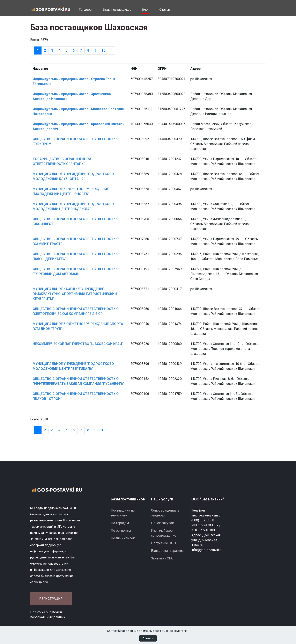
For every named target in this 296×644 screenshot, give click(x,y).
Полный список (123, 538)
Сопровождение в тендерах (165, 513)
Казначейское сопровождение (164, 533)
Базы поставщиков (117, 10)
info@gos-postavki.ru (207, 550)
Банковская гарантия (167, 551)
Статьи (165, 10)
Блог (145, 10)
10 (104, 50)
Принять (148, 638)
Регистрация (51, 599)
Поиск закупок (162, 523)
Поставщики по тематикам (123, 513)
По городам (120, 523)
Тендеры (85, 10)
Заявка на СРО (162, 558)
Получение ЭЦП (164, 543)
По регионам (121, 531)
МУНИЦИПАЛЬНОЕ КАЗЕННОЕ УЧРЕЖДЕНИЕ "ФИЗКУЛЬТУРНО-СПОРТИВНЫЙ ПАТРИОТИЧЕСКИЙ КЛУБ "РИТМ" (75, 294)
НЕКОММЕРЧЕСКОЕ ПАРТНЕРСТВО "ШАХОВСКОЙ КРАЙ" (78, 344)
